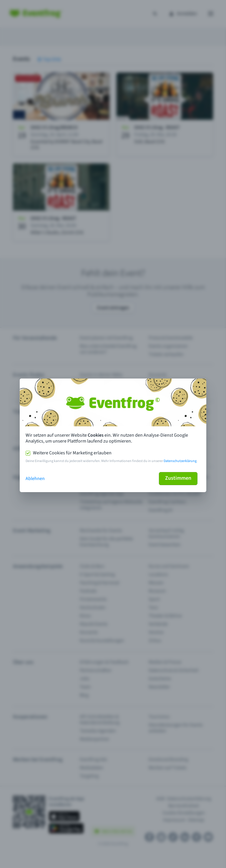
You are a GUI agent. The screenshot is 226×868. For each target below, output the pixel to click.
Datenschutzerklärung (180, 461)
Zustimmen (178, 478)
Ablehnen (35, 479)
